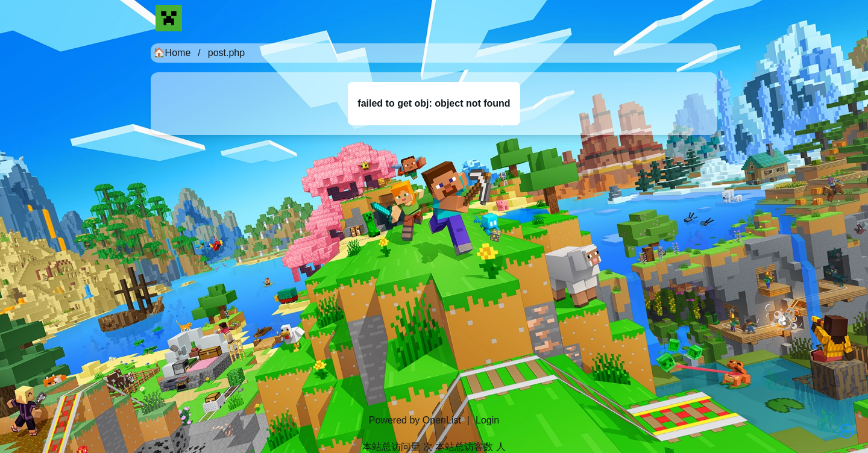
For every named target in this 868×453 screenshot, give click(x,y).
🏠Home (172, 53)
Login (487, 420)
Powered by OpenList (415, 420)
